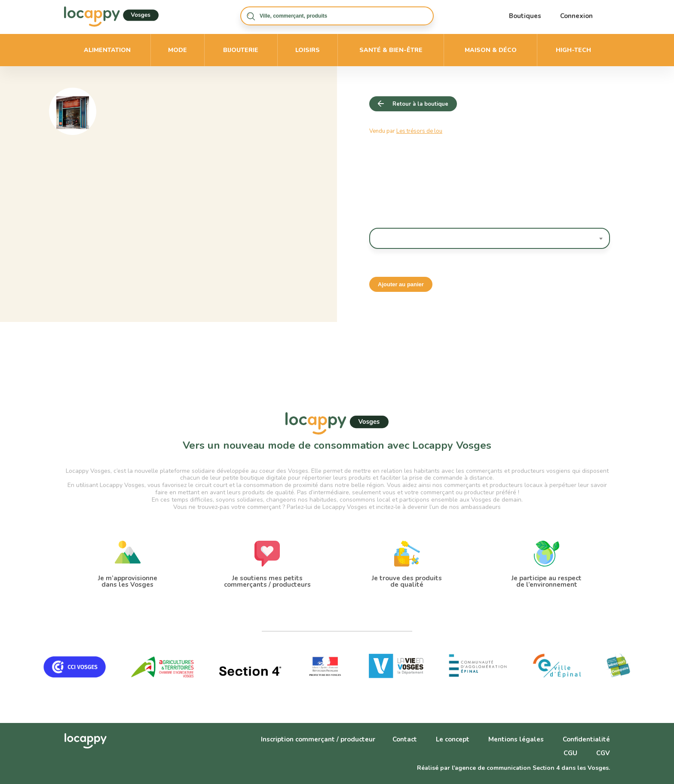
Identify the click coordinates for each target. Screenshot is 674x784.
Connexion (576, 16)
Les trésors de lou (419, 131)
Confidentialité (586, 739)
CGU (570, 753)
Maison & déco (491, 50)
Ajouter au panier (401, 284)
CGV (603, 753)
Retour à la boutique (420, 104)
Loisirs (308, 50)
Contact (405, 739)
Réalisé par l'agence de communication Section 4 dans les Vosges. (513, 768)
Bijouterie (241, 50)
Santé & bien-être (391, 50)
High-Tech (573, 50)
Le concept (453, 739)
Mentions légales (516, 739)
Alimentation (107, 50)
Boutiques (525, 16)
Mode (178, 50)
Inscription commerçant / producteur (318, 739)
